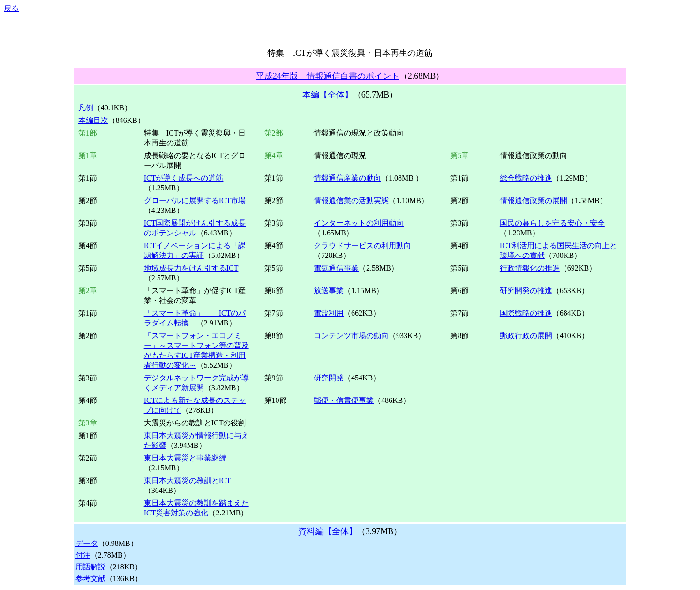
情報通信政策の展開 (534, 200)
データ (87, 543)
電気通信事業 (336, 268)
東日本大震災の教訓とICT (188, 480)
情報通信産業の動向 (347, 178)
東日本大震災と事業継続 (185, 458)
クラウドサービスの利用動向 (362, 246)
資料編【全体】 (328, 531)
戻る (11, 8)
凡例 (86, 108)
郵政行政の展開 (526, 336)
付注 (83, 555)
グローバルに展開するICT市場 (195, 200)
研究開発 (329, 378)
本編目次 (93, 120)
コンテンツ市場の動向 (351, 336)
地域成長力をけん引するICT (191, 268)
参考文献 (90, 579)
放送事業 (329, 291)
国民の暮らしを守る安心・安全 (552, 223)
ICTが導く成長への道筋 (184, 178)
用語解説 (90, 567)
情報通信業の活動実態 (351, 200)
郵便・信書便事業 (344, 400)
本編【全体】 (328, 95)
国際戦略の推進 (526, 313)
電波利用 (329, 313)
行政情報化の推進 (530, 268)
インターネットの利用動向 (359, 223)
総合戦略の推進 (526, 178)
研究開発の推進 (526, 291)
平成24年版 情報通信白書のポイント (328, 76)
